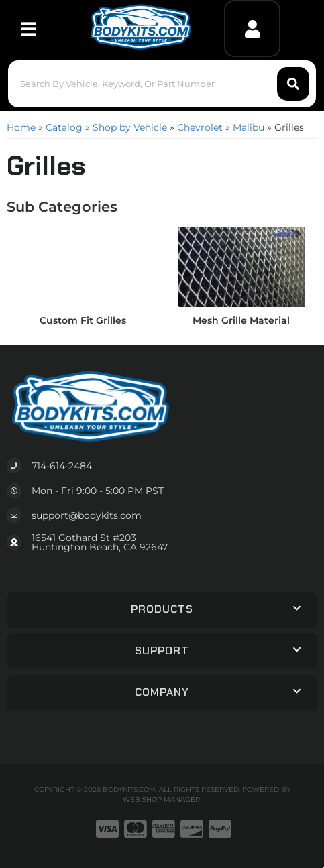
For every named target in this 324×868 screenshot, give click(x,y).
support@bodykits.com (87, 515)
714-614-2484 (62, 466)
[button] (162, 84)
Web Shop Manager (161, 799)
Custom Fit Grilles (83, 320)
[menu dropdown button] (29, 28)
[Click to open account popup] (252, 28)
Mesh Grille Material (241, 320)
